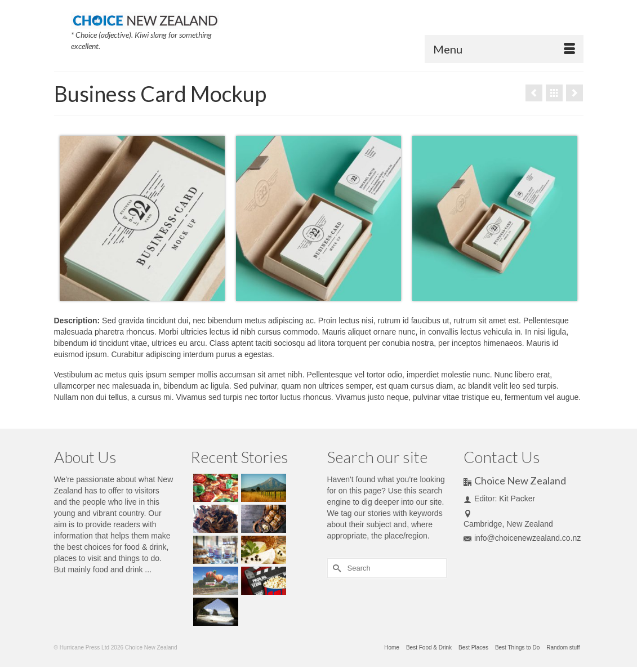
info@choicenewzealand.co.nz (522, 538)
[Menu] (504, 49)
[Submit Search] (336, 568)
